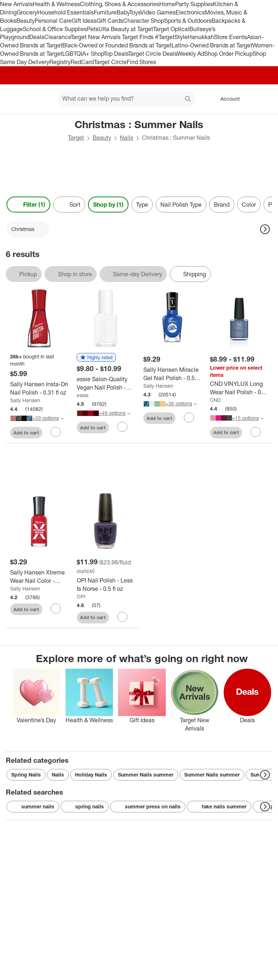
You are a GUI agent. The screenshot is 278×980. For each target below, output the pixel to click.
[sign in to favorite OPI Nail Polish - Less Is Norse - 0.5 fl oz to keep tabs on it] (122, 617)
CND (215, 400)
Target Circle (110, 62)
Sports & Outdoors (188, 21)
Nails (127, 138)
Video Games (158, 12)
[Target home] (16, 99)
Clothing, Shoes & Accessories (120, 4)
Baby (123, 12)
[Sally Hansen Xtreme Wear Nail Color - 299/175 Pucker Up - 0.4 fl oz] (39, 577)
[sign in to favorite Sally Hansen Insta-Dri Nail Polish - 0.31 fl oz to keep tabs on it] (56, 432)
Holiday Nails (91, 775)
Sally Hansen (25, 400)
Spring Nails (26, 775)
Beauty (26, 21)
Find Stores (141, 62)
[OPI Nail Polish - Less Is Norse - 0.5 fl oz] (106, 585)
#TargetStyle (171, 37)
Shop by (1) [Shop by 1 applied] (108, 205)
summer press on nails (148, 807)
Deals (37, 37)
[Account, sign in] (226, 99)
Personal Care (53, 21)
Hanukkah (201, 37)
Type (142, 205)
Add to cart (26, 433)
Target (76, 138)
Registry (60, 62)
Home (167, 4)
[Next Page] (265, 229)
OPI (81, 596)
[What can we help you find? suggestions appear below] (127, 99)
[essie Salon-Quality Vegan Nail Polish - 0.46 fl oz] (106, 383)
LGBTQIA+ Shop (83, 54)
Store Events (230, 37)
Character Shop (144, 21)
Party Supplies (194, 4)
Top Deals (116, 54)
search (188, 99)
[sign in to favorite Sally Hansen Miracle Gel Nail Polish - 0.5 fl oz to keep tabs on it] (189, 417)
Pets (93, 29)
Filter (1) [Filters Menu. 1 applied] (28, 205)
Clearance (57, 37)
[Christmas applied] (28, 229)
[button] (96, 358)
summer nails (33, 807)
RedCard (82, 62)
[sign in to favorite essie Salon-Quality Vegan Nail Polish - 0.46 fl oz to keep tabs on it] (122, 427)
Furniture (105, 12)
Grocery (27, 12)
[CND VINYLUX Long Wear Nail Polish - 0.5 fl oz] (239, 388)
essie (83, 395)
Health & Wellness (56, 4)
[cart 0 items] (263, 99)
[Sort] (69, 205)
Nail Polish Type (181, 205)
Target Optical (171, 29)
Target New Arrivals (96, 37)
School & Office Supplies (55, 29)
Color (249, 205)
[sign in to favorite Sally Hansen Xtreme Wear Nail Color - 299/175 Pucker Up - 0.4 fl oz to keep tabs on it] (56, 609)
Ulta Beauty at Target (126, 29)
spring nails (85, 807)
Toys (135, 12)
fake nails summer (219, 807)
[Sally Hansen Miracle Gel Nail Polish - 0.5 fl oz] (172, 374)
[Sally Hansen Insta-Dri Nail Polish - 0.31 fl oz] (39, 388)
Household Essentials (66, 12)
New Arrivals (16, 4)
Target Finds (138, 37)
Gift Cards (110, 21)
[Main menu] (41, 99)
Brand (222, 205)
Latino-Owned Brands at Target (212, 45)
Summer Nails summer (146, 775)
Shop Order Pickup (228, 54)
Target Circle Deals (153, 54)
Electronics (190, 12)
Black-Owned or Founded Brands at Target (117, 45)
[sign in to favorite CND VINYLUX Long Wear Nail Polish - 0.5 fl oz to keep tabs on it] (256, 432)
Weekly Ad (191, 54)
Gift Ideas (84, 21)
